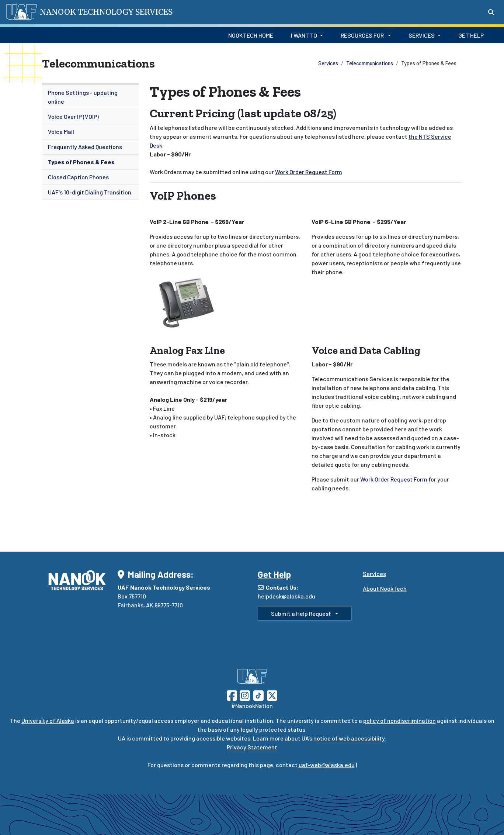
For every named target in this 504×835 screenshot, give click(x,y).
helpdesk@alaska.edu (286, 596)
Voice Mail (61, 132)
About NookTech (385, 588)
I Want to (304, 35)
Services (422, 35)
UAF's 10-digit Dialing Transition (90, 192)
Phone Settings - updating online (83, 97)
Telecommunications (370, 63)
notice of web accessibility (349, 738)
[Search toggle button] (491, 12)
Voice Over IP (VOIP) (73, 116)
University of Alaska (48, 720)
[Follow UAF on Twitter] (272, 695)
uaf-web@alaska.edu (327, 765)
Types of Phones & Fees (81, 162)
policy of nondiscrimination (399, 720)
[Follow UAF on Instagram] (244, 695)
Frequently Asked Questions (85, 147)
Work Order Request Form (309, 172)
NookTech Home (251, 35)
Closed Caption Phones (78, 177)
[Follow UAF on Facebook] (232, 695)
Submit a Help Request (302, 613)
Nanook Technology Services (106, 12)
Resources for (363, 35)
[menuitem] (91, 97)
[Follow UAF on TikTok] (258, 695)
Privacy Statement (252, 747)
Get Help (471, 35)
